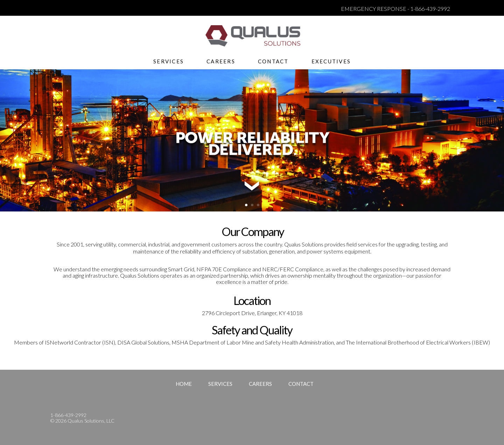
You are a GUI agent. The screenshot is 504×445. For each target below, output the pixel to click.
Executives (331, 62)
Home (184, 384)
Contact (273, 62)
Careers (221, 62)
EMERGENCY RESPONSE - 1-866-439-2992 (395, 9)
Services (169, 62)
